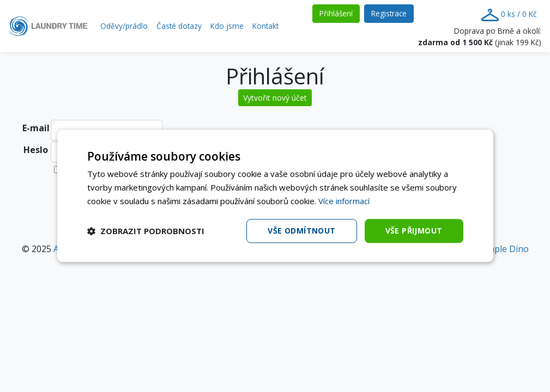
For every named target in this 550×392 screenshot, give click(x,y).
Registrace (392, 13)
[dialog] (275, 196)
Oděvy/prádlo (124, 26)
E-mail (36, 128)
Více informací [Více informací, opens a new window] (344, 201)
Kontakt (265, 26)
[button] (146, 231)
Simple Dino (504, 249)
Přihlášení (340, 13)
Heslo (36, 150)
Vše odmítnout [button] (301, 231)
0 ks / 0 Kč (509, 15)
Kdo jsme (227, 26)
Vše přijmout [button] (414, 231)
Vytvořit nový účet (275, 98)
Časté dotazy (179, 26)
